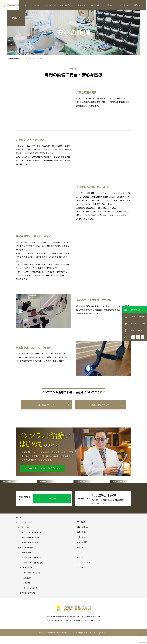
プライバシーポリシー (85, 570)
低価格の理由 (28, 560)
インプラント (47, 5)
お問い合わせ (139, 5)
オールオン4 (60, 5)
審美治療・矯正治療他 (28, 601)
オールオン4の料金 (30, 596)
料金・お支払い (101, 5)
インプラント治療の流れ (32, 565)
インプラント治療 (26, 555)
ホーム (37, 5)
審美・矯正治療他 (74, 5)
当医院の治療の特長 (31, 550)
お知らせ (80, 555)
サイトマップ (82, 575)
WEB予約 (59, 506)
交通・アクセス (125, 5)
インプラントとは (26, 535)
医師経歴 (113, 5)
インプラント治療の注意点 (33, 570)
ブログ (80, 560)
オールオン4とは (26, 576)
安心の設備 (88, 5)
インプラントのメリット (32, 540)
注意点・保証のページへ (107, 405)
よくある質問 (82, 550)
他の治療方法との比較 (31, 545)
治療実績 (27, 591)
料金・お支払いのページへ (52, 405)
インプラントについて (24, 530)
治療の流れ (27, 586)
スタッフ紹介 (82, 540)
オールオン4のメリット (32, 581)
